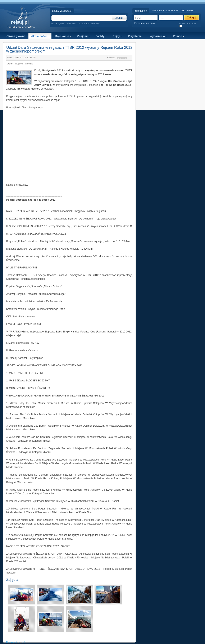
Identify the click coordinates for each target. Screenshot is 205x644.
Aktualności (40, 36)
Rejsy (117, 36)
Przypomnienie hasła (145, 23)
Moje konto (63, 36)
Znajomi (83, 36)
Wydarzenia (158, 36)
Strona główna (16, 36)
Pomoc (179, 36)
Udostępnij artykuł (15, 642)
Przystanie (136, 36)
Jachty (101, 36)
